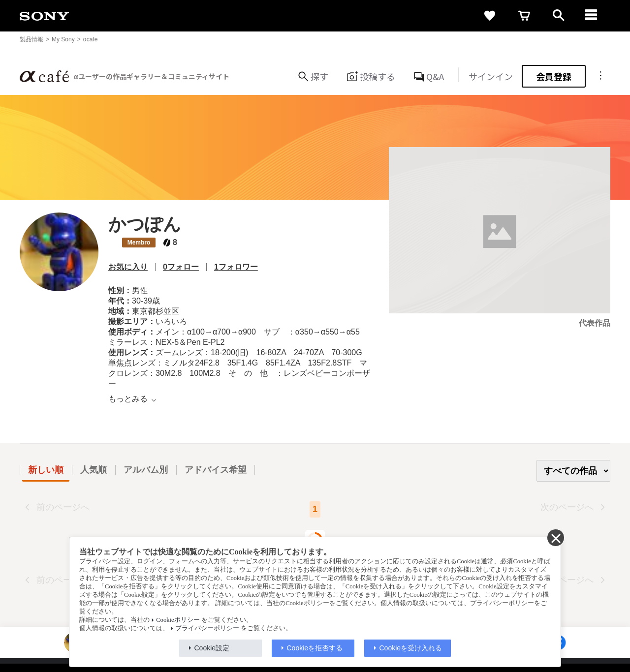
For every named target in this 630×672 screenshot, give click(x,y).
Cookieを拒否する (315, 648)
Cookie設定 (212, 648)
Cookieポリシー (178, 620)
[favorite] (490, 16)
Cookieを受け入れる (411, 648)
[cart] (524, 16)
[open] (559, 16)
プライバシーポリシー (207, 628)
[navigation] (593, 16)
